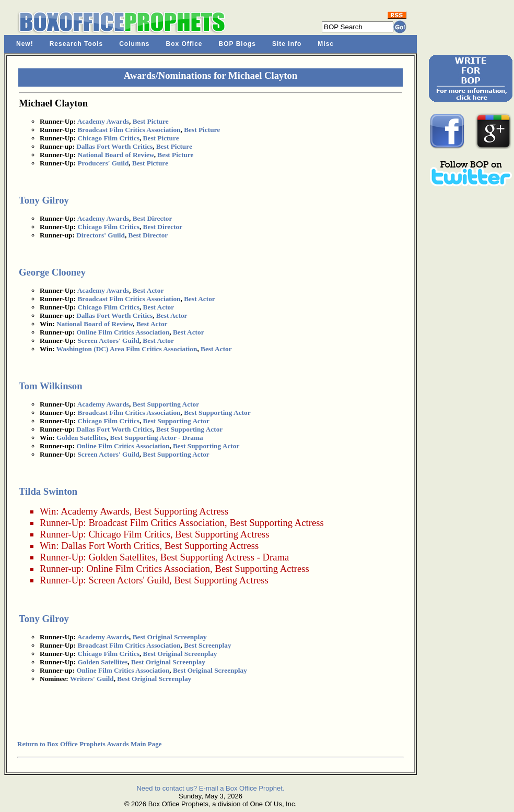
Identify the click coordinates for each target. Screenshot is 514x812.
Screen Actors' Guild (108, 341)
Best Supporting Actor (166, 404)
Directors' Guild (101, 235)
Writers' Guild (92, 679)
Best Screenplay (207, 645)
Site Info (287, 44)
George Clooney (52, 272)
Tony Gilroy (44, 200)
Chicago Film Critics (108, 138)
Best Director (153, 218)
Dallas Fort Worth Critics (114, 146)
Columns (134, 44)
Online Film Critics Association (123, 332)
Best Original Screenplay (170, 637)
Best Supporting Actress (181, 511)
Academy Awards (103, 121)
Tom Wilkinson (51, 386)
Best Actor (148, 290)
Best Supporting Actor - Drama (157, 438)
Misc (326, 44)
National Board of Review (115, 155)
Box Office (184, 44)
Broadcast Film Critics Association (129, 130)
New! (25, 44)
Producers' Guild (103, 163)
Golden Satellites (81, 438)
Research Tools (76, 44)
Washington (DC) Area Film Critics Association (127, 349)
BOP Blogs (237, 44)
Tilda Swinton (48, 491)
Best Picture (151, 121)
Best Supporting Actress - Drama (225, 557)
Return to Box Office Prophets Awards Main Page (89, 744)
